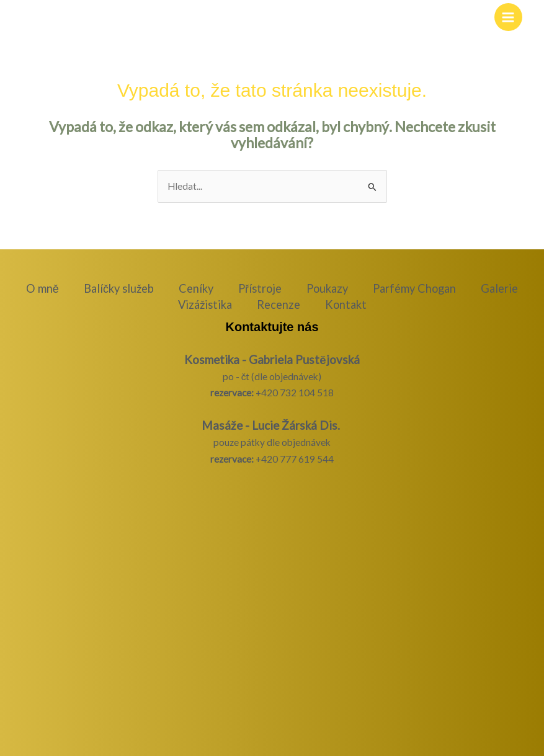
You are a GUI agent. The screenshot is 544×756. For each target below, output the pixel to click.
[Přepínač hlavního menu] (508, 17)
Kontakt (346, 305)
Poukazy (327, 288)
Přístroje (260, 288)
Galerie (499, 288)
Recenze (279, 305)
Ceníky (196, 288)
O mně (42, 288)
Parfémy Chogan (414, 288)
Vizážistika (205, 305)
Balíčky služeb (119, 288)
